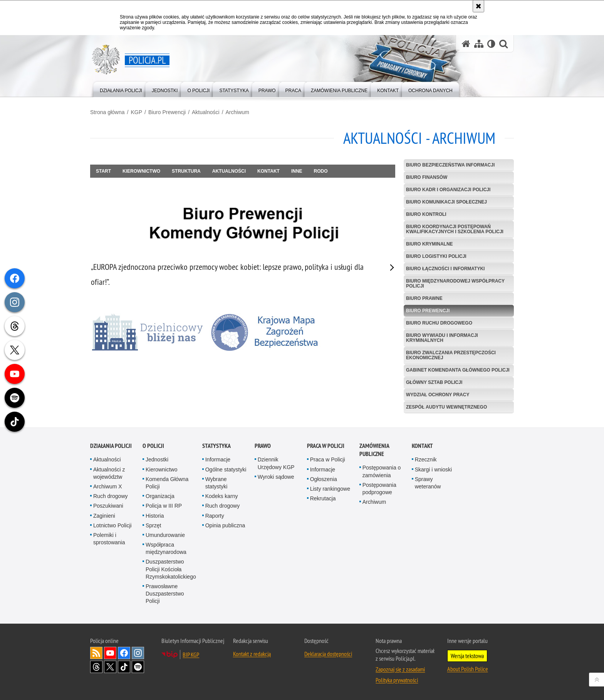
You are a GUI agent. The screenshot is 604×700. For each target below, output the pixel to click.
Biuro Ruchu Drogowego (439, 323)
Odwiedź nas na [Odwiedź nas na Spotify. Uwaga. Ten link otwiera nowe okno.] (138, 667)
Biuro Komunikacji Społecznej (446, 202)
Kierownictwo (141, 171)
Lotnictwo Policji (112, 525)
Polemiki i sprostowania (109, 539)
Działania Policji (111, 446)
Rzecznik (426, 459)
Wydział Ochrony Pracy (438, 395)
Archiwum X (108, 486)
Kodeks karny (222, 496)
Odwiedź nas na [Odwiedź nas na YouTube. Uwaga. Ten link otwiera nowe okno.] (110, 653)
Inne (297, 171)
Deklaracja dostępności (328, 654)
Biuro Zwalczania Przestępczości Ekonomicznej (451, 355)
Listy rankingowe (330, 489)
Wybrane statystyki (216, 483)
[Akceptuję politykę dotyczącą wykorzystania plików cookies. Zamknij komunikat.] (478, 6)
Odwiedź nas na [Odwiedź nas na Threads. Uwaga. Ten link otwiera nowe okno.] (96, 667)
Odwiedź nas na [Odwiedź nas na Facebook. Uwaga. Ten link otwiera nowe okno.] (124, 653)
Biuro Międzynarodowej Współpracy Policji (455, 284)
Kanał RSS (96, 653)
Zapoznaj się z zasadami (400, 669)
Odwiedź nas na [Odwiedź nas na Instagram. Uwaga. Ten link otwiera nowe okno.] (138, 653)
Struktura (186, 171)
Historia (155, 516)
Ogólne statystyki (226, 469)
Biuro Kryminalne (430, 244)
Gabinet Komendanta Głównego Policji (458, 370)
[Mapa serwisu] (479, 44)
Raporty (215, 516)
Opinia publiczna (225, 525)
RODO (321, 171)
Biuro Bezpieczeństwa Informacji (450, 165)
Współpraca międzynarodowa (166, 548)
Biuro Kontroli (426, 214)
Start (103, 171)
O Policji (153, 446)
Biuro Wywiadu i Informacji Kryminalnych (442, 338)
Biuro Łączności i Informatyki (445, 269)
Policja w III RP (164, 506)
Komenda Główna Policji (167, 483)
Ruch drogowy (111, 496)
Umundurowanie (165, 535)
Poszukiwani (108, 506)
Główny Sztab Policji (434, 382)
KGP (136, 112)
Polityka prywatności (397, 680)
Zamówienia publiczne (374, 450)
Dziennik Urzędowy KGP (276, 463)
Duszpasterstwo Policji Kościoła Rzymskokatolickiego (171, 569)
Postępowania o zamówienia (382, 471)
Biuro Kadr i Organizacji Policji (448, 190)
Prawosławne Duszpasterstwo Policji (165, 594)
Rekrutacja (323, 498)
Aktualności (206, 112)
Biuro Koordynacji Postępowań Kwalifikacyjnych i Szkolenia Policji (455, 229)
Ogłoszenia (324, 479)
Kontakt (268, 171)
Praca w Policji (326, 446)
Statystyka (216, 446)
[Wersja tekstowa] (491, 44)
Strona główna (107, 112)
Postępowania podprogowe (379, 489)
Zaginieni (104, 516)
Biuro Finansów (427, 177)
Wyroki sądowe (276, 477)
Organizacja (160, 496)
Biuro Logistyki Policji (436, 256)
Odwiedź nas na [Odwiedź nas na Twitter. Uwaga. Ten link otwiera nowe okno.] (110, 667)
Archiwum (237, 112)
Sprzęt (153, 525)
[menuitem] (121, 89)
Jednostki (157, 459)
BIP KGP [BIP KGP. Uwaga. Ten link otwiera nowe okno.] (191, 655)
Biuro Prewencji (167, 112)
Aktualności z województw (109, 473)
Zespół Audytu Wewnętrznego (446, 407)
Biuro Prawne (424, 298)
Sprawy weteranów (428, 483)
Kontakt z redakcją (252, 654)
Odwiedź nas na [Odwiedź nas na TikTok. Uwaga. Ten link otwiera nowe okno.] (124, 667)
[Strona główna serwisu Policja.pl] (466, 44)
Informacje (218, 459)
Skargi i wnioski (433, 469)
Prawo (263, 446)
